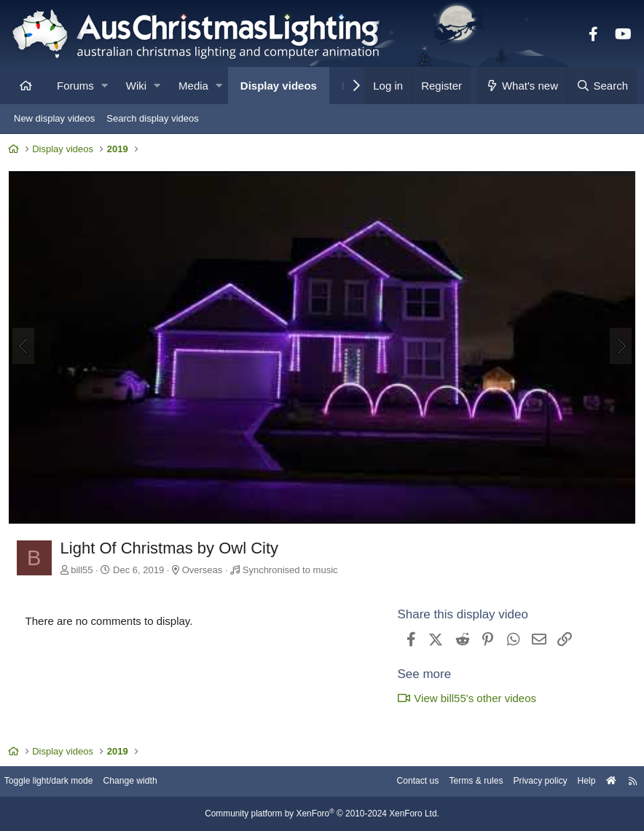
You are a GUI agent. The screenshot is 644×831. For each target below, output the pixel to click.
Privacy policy (526, 782)
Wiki (136, 86)
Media (193, 86)
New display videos (54, 118)
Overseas (205, 569)
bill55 (85, 569)
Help (575, 782)
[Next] (618, 347)
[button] (105, 86)
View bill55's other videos (464, 698)
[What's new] (522, 86)
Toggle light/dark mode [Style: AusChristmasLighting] (62, 782)
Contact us (395, 782)
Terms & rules (457, 782)
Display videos (279, 86)
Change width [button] (149, 782)
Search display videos (152, 118)
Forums (75, 86)
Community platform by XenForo (322, 814)
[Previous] (26, 347)
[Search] (602, 86)
